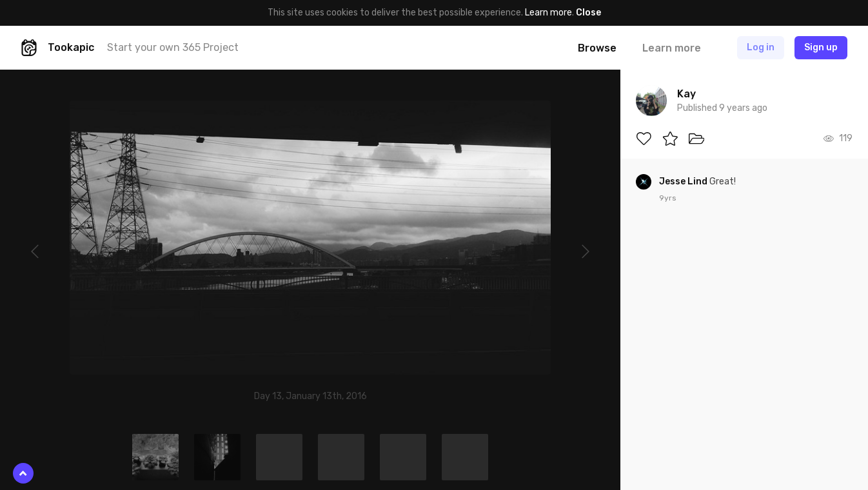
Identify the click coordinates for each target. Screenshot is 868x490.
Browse (597, 48)
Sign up (821, 47)
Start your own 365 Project (173, 47)
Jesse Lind (684, 181)
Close (588, 13)
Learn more (548, 13)
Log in (761, 47)
